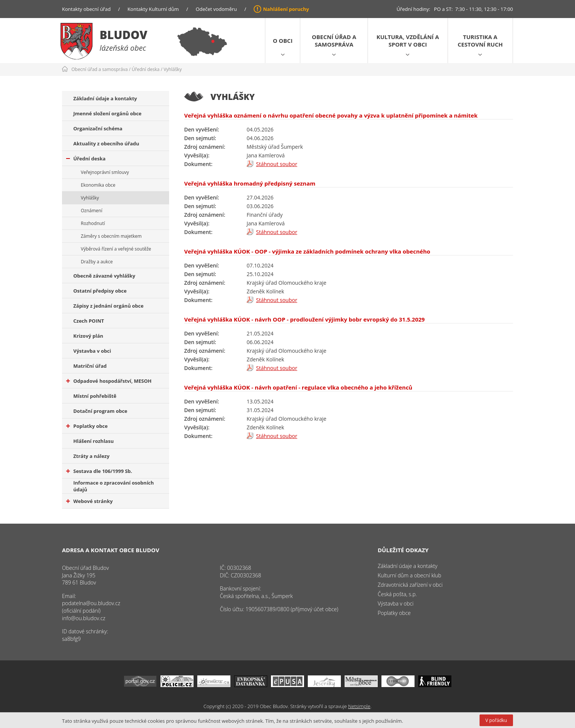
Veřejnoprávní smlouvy (105, 172)
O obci (283, 41)
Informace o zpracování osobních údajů (113, 486)
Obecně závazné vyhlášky (104, 276)
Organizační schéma (98, 128)
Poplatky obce (87, 426)
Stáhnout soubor (277, 164)
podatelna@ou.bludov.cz (91, 603)
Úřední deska (146, 69)
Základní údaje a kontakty (105, 98)
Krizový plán (88, 336)
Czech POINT (89, 321)
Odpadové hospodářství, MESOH (109, 381)
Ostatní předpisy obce (100, 291)
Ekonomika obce (98, 185)
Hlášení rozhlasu (93, 441)
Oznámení (92, 211)
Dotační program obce (100, 411)
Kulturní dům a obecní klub (409, 575)
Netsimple (359, 706)
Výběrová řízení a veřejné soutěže (116, 249)
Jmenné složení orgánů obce (107, 113)
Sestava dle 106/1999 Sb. (99, 471)
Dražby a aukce (97, 262)
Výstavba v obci (92, 351)
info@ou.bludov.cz (84, 618)
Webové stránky (89, 501)
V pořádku (496, 720)
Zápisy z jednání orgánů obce (108, 306)
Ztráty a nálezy (91, 456)
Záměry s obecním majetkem (111, 236)
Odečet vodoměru (216, 9)
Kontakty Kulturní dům (153, 9)
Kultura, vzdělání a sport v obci (408, 41)
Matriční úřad (90, 366)
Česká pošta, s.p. (397, 594)
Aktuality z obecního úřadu (106, 143)
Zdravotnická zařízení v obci (410, 585)
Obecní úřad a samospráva (334, 41)
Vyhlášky (172, 69)
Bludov (123, 35)
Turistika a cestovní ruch (480, 41)
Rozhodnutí (93, 223)
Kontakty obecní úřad (86, 9)
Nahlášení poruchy (286, 9)
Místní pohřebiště (95, 396)
